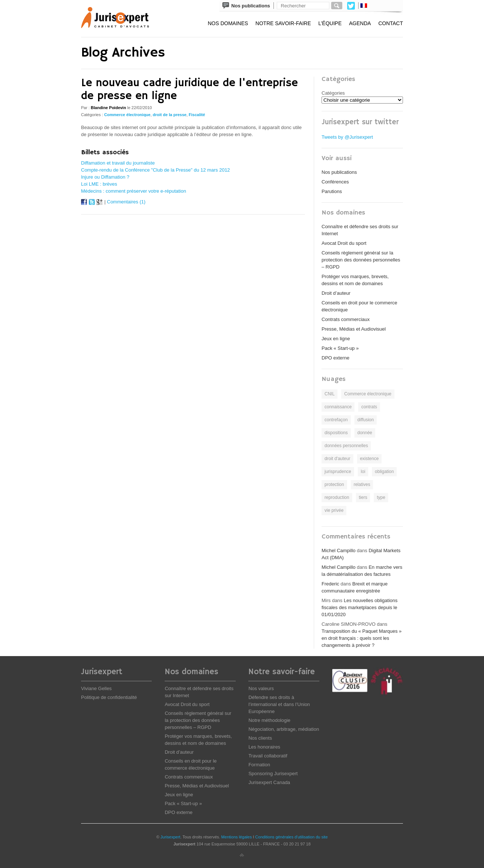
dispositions (336, 433)
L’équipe (330, 23)
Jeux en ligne (336, 339)
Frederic (330, 584)
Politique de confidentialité (109, 697)
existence (369, 459)
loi (363, 472)
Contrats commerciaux (346, 319)
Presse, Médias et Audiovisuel (354, 329)
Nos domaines (228, 23)
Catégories (333, 93)
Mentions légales (237, 837)
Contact (391, 23)
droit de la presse (170, 115)
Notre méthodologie (269, 720)
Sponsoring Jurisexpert (273, 774)
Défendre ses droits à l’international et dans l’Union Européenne (279, 704)
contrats (369, 407)
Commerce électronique (127, 115)
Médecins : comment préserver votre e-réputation (134, 191)
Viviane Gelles (96, 688)
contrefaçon (336, 420)
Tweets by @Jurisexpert (347, 137)
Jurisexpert (171, 837)
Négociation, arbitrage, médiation (284, 729)
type (381, 497)
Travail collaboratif (268, 756)
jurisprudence (338, 472)
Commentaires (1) (126, 202)
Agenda (360, 23)
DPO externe (335, 358)
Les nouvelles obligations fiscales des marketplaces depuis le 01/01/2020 (359, 607)
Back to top (242, 855)
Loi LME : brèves (99, 184)
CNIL (330, 394)
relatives (362, 484)
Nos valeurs (261, 688)
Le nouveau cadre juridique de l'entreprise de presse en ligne (189, 89)
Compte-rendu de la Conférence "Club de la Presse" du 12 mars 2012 (155, 170)
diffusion (366, 420)
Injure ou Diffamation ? (105, 177)
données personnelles (346, 446)
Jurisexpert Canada (269, 782)
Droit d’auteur (336, 293)
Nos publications (339, 172)
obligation (384, 472)
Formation (259, 765)
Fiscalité (197, 115)
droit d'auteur (337, 459)
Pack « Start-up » (340, 348)
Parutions (332, 191)
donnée (365, 433)
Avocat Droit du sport (344, 243)
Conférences (335, 182)
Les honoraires (264, 747)
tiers (363, 497)
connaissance (338, 407)
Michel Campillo (339, 550)
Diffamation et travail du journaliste (118, 163)
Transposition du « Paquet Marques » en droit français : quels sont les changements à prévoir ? (362, 638)
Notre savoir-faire (283, 23)
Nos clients (260, 738)
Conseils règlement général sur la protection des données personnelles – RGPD (361, 260)
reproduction (337, 497)
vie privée (334, 510)
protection (334, 484)
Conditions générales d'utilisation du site (292, 837)
